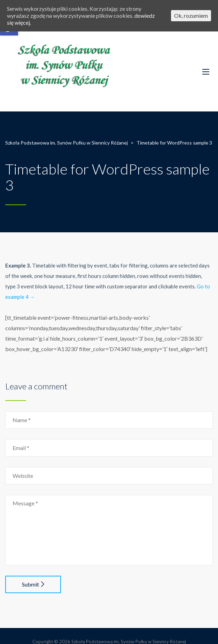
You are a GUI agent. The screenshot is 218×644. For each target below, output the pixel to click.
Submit (33, 584)
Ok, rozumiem (191, 15)
